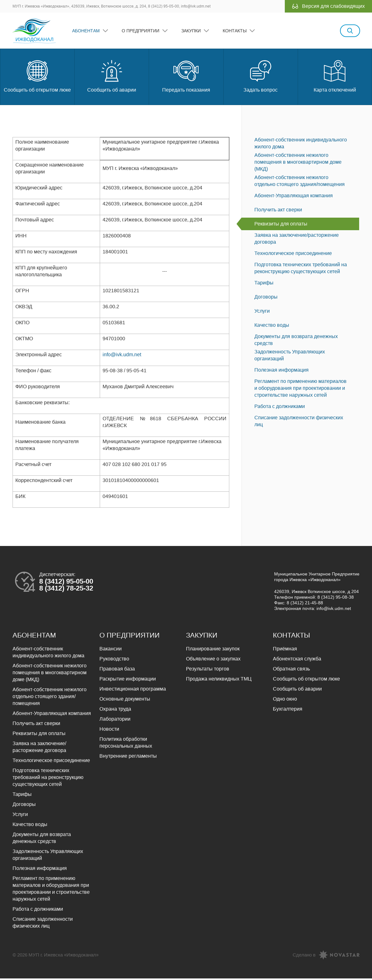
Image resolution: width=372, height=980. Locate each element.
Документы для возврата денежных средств (296, 341)
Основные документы (125, 700)
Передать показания (186, 77)
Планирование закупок (213, 650)
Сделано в (304, 956)
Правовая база (117, 670)
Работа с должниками (280, 408)
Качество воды (272, 327)
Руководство (114, 660)
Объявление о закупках (213, 660)
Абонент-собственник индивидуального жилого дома (301, 145)
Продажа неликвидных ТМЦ (219, 680)
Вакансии (111, 650)
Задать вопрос (260, 77)
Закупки (192, 31)
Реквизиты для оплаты (281, 225)
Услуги (262, 313)
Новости (109, 731)
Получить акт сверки (278, 211)
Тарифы (264, 284)
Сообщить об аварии (112, 77)
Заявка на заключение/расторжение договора (297, 240)
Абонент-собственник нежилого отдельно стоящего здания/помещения (300, 182)
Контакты (235, 31)
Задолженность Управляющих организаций (290, 357)
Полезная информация (282, 371)
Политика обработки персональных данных (126, 744)
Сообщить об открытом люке (37, 77)
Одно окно (285, 700)
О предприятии (141, 31)
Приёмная (285, 650)
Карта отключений (335, 77)
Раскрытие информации (128, 680)
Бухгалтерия (288, 710)
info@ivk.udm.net (122, 356)
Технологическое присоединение (293, 255)
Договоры (266, 298)
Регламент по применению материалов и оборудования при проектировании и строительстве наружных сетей (300, 390)
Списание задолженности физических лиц (299, 423)
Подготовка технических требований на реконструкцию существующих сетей (301, 270)
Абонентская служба (297, 660)
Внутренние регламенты (128, 758)
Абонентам (87, 31)
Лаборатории (115, 720)
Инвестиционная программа (133, 690)
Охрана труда (115, 710)
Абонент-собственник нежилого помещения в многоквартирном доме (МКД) (298, 164)
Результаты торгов (208, 670)
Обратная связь (291, 670)
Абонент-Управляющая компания (294, 197)
